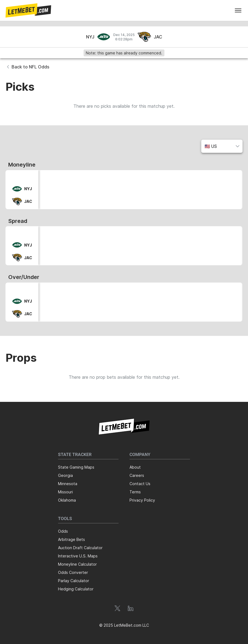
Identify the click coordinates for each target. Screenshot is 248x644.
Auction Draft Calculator (80, 548)
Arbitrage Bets (71, 539)
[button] (28, 10)
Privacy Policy (142, 500)
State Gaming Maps (76, 467)
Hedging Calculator (76, 589)
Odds (63, 531)
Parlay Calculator (74, 581)
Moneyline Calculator (77, 564)
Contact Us (140, 484)
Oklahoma (67, 500)
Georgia (65, 475)
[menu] (238, 10)
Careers (137, 475)
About (135, 467)
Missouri (65, 492)
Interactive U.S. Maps (78, 556)
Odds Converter (73, 572)
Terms (135, 492)
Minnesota (68, 484)
